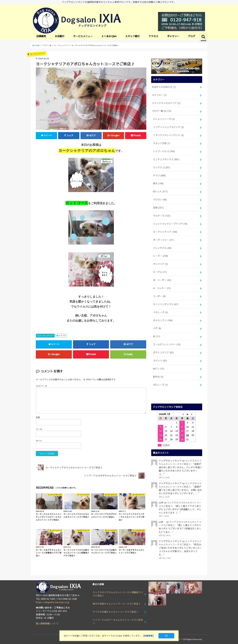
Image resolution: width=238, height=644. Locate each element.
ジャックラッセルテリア (166, 103)
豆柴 (158, 208)
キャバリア (160, 264)
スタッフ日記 (162, 143)
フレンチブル (162, 248)
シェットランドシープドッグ (170, 224)
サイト (39, 441)
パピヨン (160, 199)
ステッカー (159, 95)
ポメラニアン (163, 320)
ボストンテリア (163, 352)
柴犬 (158, 183)
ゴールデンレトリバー (167, 344)
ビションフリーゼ (164, 119)
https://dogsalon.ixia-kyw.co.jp (53, 602)
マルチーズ (162, 216)
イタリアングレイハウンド (168, 135)
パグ (157, 328)
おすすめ (62, 335)
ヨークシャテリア (46, 335)
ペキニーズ (160, 312)
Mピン (159, 369)
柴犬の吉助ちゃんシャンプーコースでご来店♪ (117, 604)
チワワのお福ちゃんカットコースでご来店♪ (116, 612)
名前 (38, 417)
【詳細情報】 (148, 636)
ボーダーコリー (163, 240)
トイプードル (164, 151)
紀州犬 (158, 377)
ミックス (162, 167)
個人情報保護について (47, 623)
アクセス (153, 36)
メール (39, 429)
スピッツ (160, 360)
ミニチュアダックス (166, 159)
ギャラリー (173, 36)
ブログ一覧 (161, 111)
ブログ (192, 36)
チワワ (159, 175)
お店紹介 (60, 36)
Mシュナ (160, 191)
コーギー (159, 296)
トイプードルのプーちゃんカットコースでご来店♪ (118, 621)
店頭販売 (41, 36)
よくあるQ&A (109, 36)
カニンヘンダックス (166, 304)
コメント (41, 386)
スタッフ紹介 (133, 36)
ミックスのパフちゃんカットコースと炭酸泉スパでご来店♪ (118, 594)
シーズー (161, 256)
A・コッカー (162, 288)
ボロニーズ (160, 385)
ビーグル (160, 272)
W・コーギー (162, 280)
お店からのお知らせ (164, 87)
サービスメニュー (83, 36)
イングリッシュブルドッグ (168, 127)
